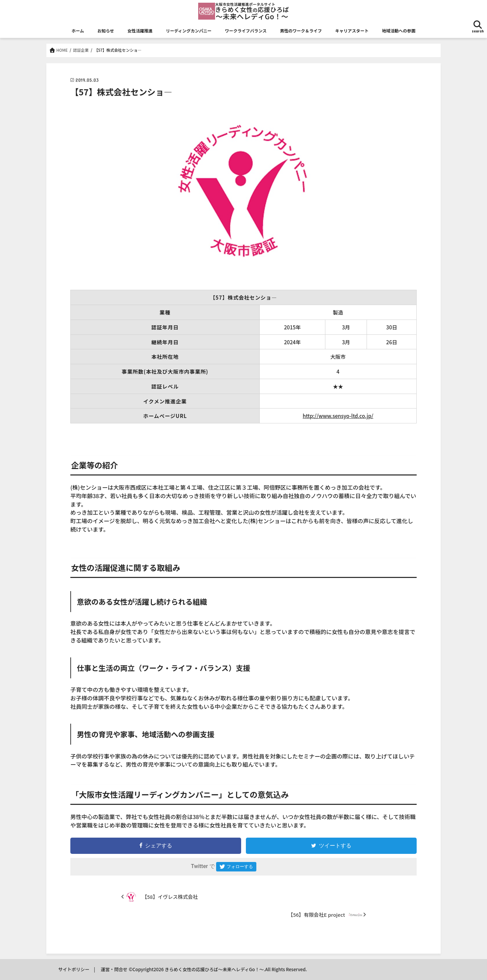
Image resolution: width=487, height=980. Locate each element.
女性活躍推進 (140, 31)
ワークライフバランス (246, 31)
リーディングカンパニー (189, 31)
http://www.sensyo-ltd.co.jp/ (338, 416)
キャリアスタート (352, 31)
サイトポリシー (74, 969)
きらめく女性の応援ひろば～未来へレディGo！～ (214, 969)
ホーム (78, 31)
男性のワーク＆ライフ (301, 31)
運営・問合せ (114, 969)
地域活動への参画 (399, 31)
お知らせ (106, 31)
